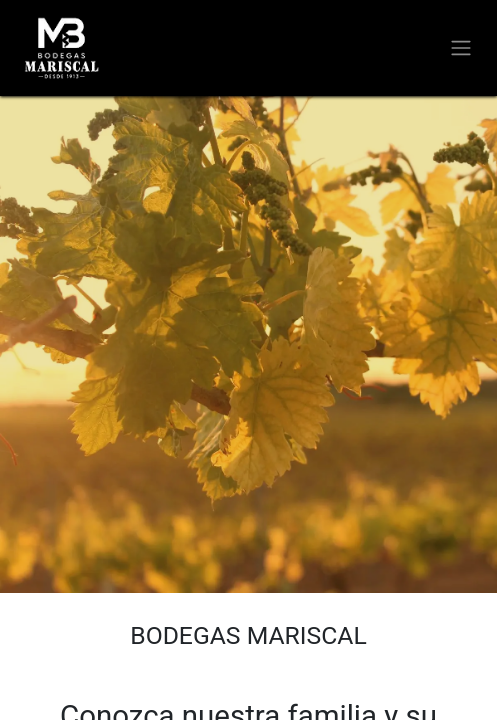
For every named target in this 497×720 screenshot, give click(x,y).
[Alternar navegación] (461, 48)
